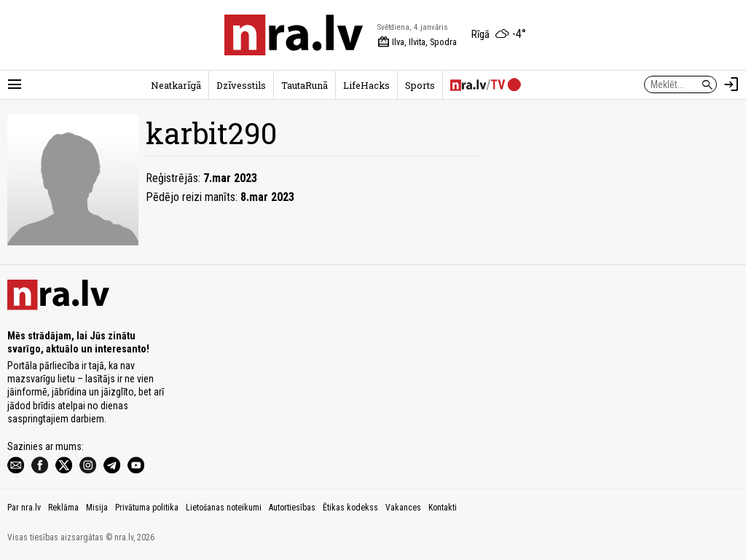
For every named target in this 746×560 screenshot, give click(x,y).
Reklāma (63, 508)
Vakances (403, 508)
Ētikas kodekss (350, 508)
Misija (97, 508)
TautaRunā (305, 85)
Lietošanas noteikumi (224, 508)
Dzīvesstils (241, 85)
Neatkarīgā (176, 85)
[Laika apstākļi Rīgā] (499, 35)
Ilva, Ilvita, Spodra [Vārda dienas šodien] (417, 42)
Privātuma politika (147, 508)
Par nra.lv (24, 508)
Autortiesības (292, 508)
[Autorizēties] (731, 84)
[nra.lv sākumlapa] (294, 35)
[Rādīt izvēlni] (15, 84)
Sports (420, 85)
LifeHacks (366, 85)
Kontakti (443, 508)
